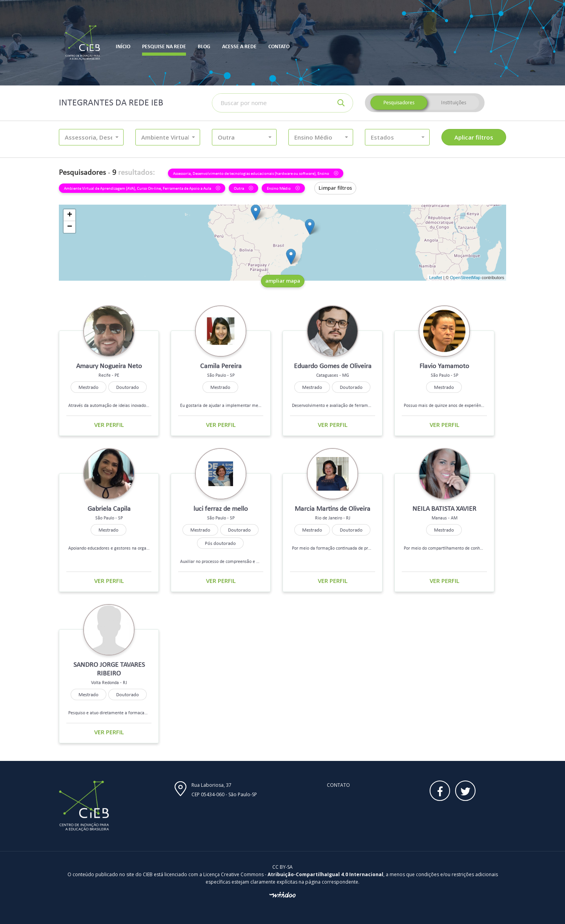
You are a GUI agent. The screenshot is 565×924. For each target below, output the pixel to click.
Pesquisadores (399, 103)
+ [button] (70, 215)
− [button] (70, 227)
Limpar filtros (335, 188)
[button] (91, 137)
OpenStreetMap (465, 278)
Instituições (454, 103)
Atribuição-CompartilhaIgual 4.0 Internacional (325, 874)
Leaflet (436, 278)
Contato (338, 785)
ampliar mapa (283, 281)
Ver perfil (109, 425)
